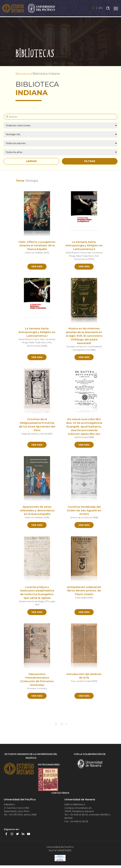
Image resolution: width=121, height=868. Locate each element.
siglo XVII (37, 606)
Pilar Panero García (81, 259)
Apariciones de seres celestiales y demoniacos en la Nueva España (37, 512)
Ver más (37, 267)
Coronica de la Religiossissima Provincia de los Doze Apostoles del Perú (37, 425)
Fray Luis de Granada (81, 683)
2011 (47, 256)
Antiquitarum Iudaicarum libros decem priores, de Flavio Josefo (84, 592)
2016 (47, 519)
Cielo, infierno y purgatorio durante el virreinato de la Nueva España (37, 247)
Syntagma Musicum (76, 347)
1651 (51, 434)
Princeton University (37, 690)
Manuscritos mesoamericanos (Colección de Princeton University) (37, 682)
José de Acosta (81, 438)
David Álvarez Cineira (79, 253)
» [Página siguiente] (66, 727)
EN (100, 8)
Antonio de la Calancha (81, 519)
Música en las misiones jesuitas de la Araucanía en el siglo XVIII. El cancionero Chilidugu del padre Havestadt (84, 336)
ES (92, 8)
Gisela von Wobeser (34, 256)
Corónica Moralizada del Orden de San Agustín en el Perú (84, 512)
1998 (93, 350)
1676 (95, 683)
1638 (97, 519)
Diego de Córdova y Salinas (34, 434)
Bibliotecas (24, 74)
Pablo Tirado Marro (91, 256)
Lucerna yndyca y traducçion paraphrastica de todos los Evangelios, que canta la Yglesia (37, 594)
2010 (95, 259)
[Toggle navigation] (116, 9)
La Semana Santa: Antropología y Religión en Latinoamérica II (84, 246)
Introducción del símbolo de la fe (84, 678)
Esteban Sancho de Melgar (34, 603)
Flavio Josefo (81, 599)
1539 (91, 599)
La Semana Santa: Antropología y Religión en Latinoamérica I (37, 333)
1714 (51, 603)
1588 (92, 438)
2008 (48, 346)
